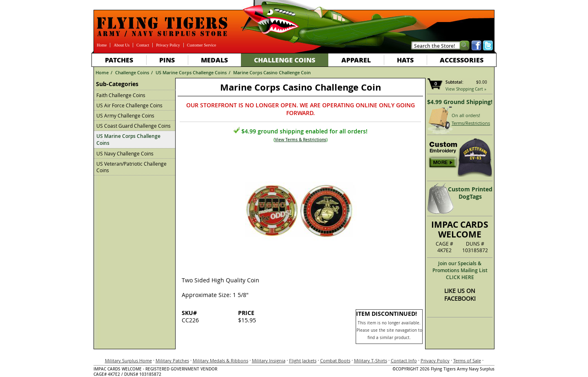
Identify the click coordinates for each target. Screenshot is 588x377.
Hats (405, 60)
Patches (119, 60)
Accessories (462, 60)
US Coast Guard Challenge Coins (134, 126)
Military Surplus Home (128, 360)
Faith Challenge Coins (121, 95)
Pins (167, 60)
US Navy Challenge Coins (125, 153)
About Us (121, 45)
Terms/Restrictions (471, 123)
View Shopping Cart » (466, 89)
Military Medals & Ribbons (220, 360)
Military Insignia (269, 360)
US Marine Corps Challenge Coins (191, 72)
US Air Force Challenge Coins (129, 105)
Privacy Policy (168, 45)
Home (102, 45)
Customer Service (202, 45)
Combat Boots (335, 360)
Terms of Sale (467, 360)
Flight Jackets (303, 360)
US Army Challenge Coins (125, 115)
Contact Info (404, 360)
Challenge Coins (285, 60)
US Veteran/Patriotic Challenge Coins (131, 167)
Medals (214, 60)
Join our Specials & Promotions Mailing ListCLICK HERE (460, 270)
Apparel (356, 60)
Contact (143, 45)
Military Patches (172, 360)
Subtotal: (454, 82)
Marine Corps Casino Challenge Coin (272, 72)
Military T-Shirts (371, 360)
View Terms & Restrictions (301, 140)
